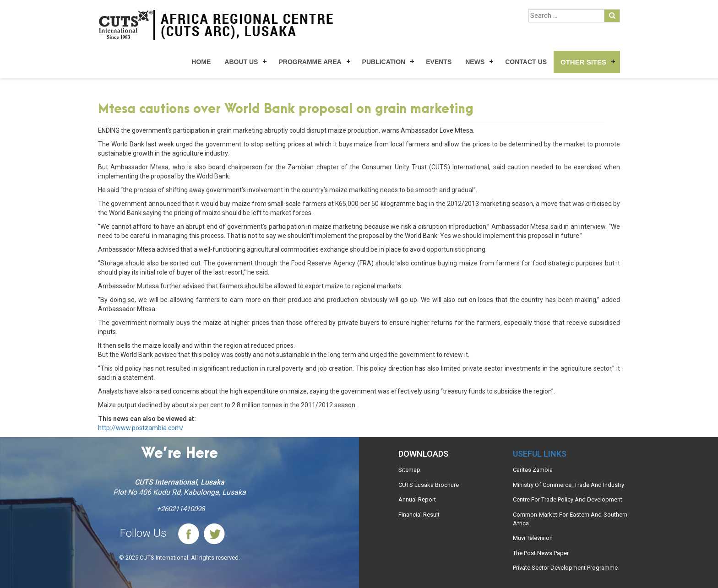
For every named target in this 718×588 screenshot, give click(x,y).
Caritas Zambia (533, 470)
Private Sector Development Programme (565, 568)
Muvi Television (533, 538)
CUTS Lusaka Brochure (429, 485)
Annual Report (417, 499)
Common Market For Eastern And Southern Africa (570, 519)
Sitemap (409, 470)
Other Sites (583, 62)
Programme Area (310, 62)
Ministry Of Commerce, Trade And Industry (568, 485)
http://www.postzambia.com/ (141, 428)
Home (201, 62)
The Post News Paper (541, 553)
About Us (241, 62)
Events (439, 62)
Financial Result (419, 515)
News (475, 62)
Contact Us (526, 62)
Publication (384, 62)
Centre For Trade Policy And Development (568, 499)
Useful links (540, 454)
